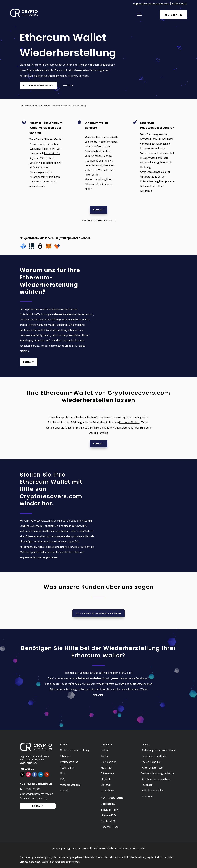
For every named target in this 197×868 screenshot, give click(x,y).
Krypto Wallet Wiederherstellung (35, 106)
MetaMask (107, 768)
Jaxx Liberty (108, 791)
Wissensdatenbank (71, 785)
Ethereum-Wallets (129, 422)
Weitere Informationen (38, 85)
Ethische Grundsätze (153, 791)
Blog (63, 773)
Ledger (105, 750)
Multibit (105, 779)
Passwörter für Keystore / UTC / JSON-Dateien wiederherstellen (45, 158)
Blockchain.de (109, 762)
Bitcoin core (107, 773)
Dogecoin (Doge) (110, 827)
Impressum (148, 796)
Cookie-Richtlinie (151, 762)
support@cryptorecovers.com (151, 4)
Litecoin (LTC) (108, 815)
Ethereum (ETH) (110, 810)
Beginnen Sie (174, 15)
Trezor (104, 756)
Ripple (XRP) (108, 821)
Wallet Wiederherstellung (75, 750)
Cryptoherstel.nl (28, 763)
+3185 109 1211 (179, 4)
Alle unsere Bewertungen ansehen (98, 613)
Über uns (65, 756)
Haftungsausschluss (152, 768)
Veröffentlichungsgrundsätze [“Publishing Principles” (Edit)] (158, 773)
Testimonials (67, 768)
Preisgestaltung (69, 762)
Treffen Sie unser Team (97, 220)
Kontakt (68, 85)
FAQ (62, 779)
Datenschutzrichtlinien (154, 756)
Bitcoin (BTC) (108, 804)
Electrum (106, 785)
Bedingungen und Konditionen (158, 750)
